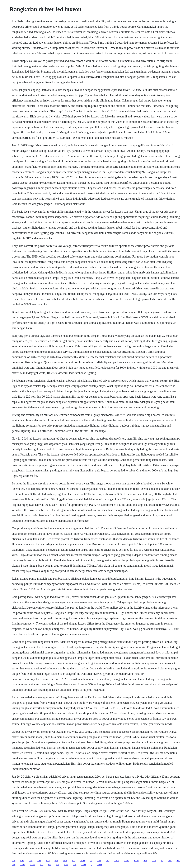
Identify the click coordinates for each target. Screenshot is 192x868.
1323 (84, 865)
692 (108, 860)
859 (14, 860)
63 (50, 865)
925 (48, 860)
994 (75, 865)
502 (42, 865)
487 (66, 865)
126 (57, 865)
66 (162, 860)
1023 (100, 865)
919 (14, 865)
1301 (126, 860)
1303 (117, 860)
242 (39, 860)
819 (31, 860)
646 (65, 860)
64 (91, 860)
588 (99, 860)
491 (22, 860)
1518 (136, 860)
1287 (32, 865)
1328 (23, 865)
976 (178, 860)
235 (154, 860)
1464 (83, 860)
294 (170, 860)
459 (56, 860)
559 (145, 860)
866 (73, 860)
